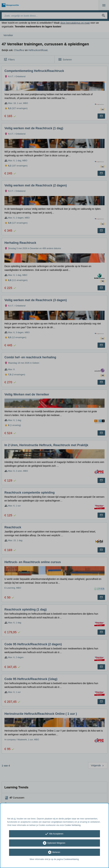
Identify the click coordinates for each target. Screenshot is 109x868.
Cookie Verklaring (73, 825)
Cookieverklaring (71, 859)
